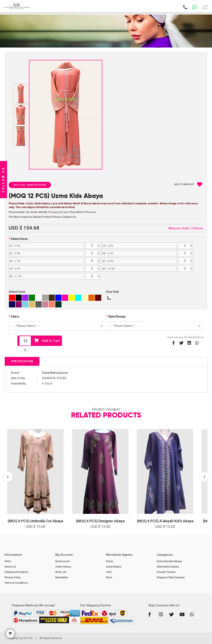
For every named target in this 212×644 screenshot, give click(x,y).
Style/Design (117, 317)
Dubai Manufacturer (55, 373)
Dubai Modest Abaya (169, 561)
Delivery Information (16, 572)
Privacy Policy (13, 577)
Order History (63, 567)
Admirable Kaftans (168, 567)
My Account (62, 561)
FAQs (8, 561)
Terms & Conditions (16, 583)
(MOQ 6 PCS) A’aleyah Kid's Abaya (165, 521)
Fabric (15, 317)
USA (109, 572)
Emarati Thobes (166, 572)
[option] (35, 482)
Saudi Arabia (114, 567)
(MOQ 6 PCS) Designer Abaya (100, 521)
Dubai (110, 561)
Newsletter (62, 577)
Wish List (61, 572)
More (109, 577)
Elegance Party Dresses (171, 577)
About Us (10, 567)
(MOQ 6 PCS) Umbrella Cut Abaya (35, 521)
